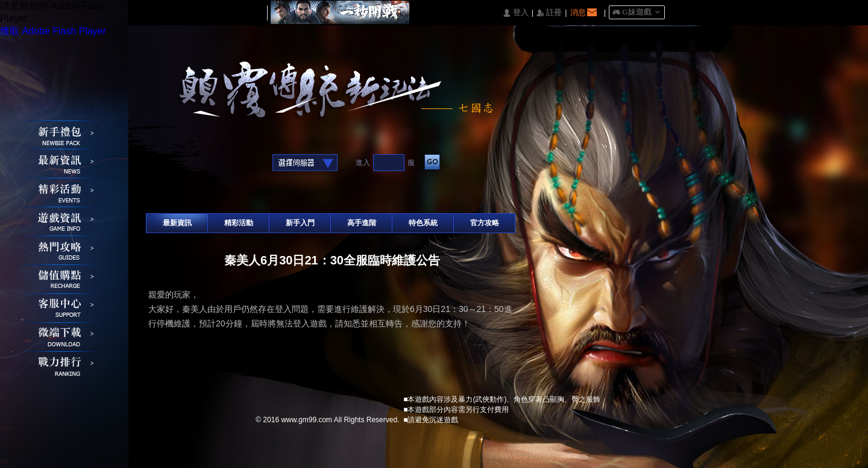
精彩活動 (239, 223)
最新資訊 (177, 223)
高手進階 (362, 223)
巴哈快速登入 (193, 164)
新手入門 (300, 223)
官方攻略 (485, 223)
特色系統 (423, 223)
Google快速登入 (174, 164)
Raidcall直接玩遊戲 (249, 164)
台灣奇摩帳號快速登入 (230, 164)
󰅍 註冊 (549, 13)
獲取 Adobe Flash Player (53, 31)
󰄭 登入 (515, 13)
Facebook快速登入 (155, 164)
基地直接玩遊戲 (211, 164)
